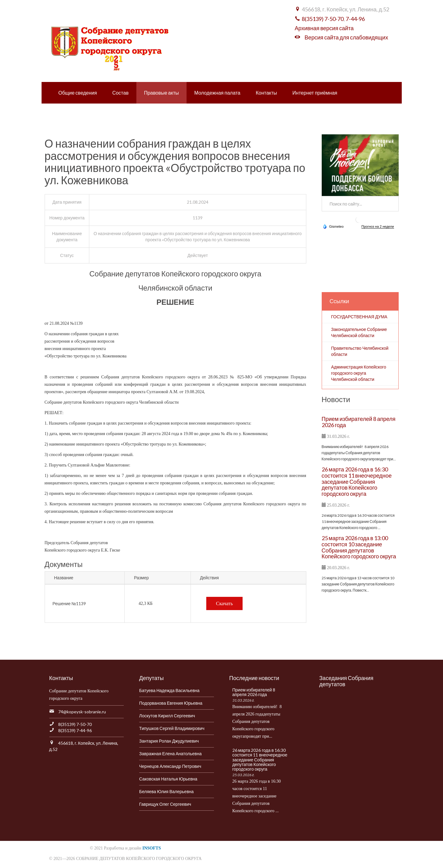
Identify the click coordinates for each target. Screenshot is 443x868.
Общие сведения (78, 93)
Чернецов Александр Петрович (170, 766)
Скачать (225, 603)
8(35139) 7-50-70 (323, 19)
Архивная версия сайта (324, 28)
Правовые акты (161, 93)
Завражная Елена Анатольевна (170, 754)
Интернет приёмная (315, 93)
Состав (121, 93)
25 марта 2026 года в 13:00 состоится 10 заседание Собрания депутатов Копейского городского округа (359, 547)
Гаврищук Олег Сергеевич (165, 804)
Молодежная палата (217, 93)
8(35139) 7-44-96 (75, 730)
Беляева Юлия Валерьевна (166, 791)
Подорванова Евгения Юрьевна (171, 703)
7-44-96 (355, 19)
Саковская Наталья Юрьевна (168, 779)
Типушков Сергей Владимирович (172, 728)
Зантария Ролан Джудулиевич (169, 741)
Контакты (266, 93)
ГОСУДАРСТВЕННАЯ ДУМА (359, 317)
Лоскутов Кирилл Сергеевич (167, 716)
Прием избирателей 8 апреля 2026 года (359, 422)
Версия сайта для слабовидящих (346, 37)
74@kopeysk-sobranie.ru (82, 712)
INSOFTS (152, 848)
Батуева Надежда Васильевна (169, 690)
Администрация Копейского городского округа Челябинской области (359, 373)
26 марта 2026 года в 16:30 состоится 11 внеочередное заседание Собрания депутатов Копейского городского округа (357, 481)
